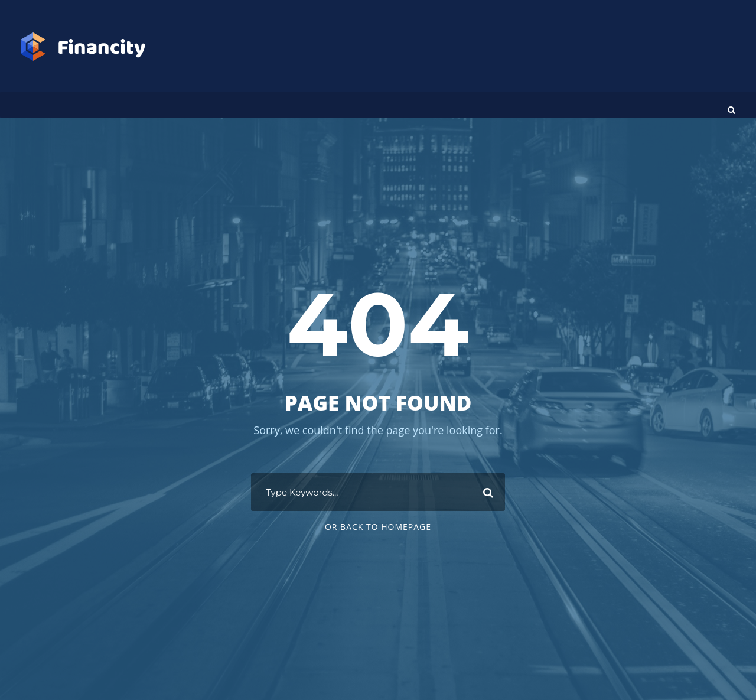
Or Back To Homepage (378, 527)
